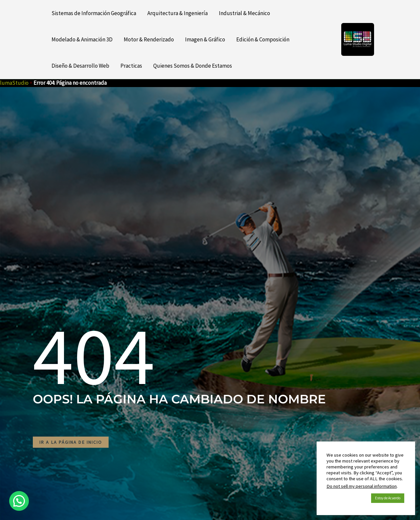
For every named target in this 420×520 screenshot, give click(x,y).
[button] (19, 501)
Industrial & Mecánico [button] (244, 13)
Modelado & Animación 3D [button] (82, 39)
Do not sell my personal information (362, 486)
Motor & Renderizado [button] (149, 39)
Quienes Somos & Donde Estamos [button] (193, 66)
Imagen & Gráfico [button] (205, 39)
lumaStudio (14, 83)
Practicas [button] (131, 66)
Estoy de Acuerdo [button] (388, 498)
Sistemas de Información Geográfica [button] (94, 13)
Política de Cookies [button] (347, 498)
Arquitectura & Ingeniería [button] (178, 13)
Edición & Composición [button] (263, 39)
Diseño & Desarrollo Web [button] (80, 66)
